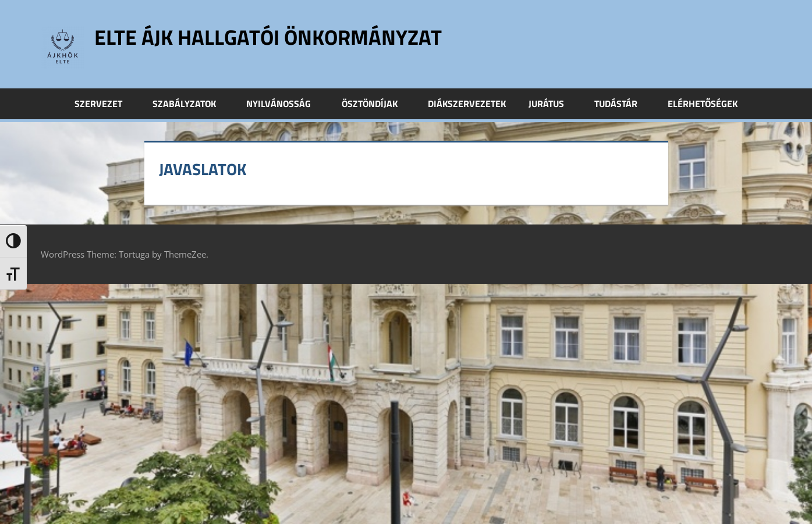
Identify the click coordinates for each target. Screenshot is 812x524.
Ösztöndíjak (376, 104)
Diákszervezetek (467, 104)
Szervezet (105, 104)
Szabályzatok (191, 104)
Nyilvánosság (285, 104)
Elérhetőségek (703, 104)
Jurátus (553, 104)
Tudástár (622, 104)
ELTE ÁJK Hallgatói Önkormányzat (268, 37)
